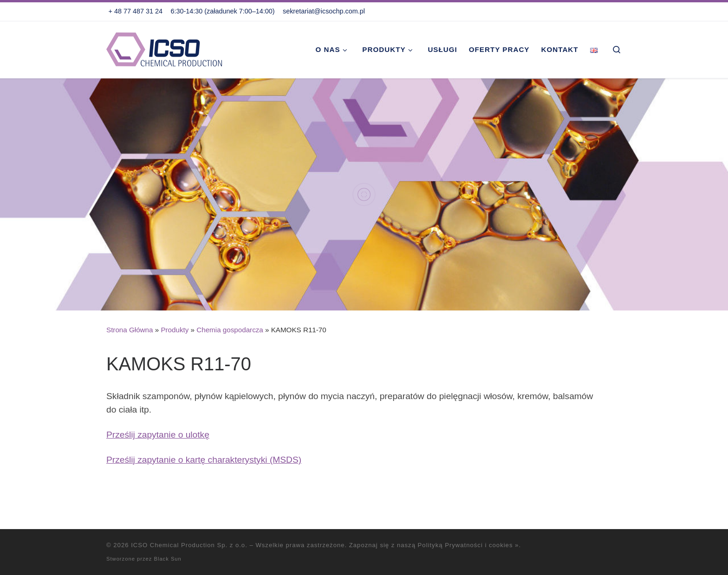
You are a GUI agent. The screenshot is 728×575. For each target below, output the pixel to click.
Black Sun (167, 559)
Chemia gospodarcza (230, 330)
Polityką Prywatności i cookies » (468, 545)
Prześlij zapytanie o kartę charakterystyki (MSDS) (204, 460)
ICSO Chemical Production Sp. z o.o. (189, 545)
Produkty (175, 330)
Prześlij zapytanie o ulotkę (158, 435)
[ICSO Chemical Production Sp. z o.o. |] (164, 48)
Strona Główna (130, 330)
